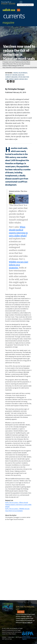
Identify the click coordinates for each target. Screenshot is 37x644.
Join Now (21, 612)
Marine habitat (14, 79)
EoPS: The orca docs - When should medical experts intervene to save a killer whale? (18, 505)
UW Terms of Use (7, 639)
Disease (16, 73)
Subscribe (11, 637)
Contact (4, 637)
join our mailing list (28, 623)
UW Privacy (19, 637)
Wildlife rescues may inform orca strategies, (19, 265)
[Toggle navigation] (21, 2)
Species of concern (11, 75)
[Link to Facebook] (13, 81)
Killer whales (23, 73)
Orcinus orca (23, 79)
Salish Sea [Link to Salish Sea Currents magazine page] (14, 16)
